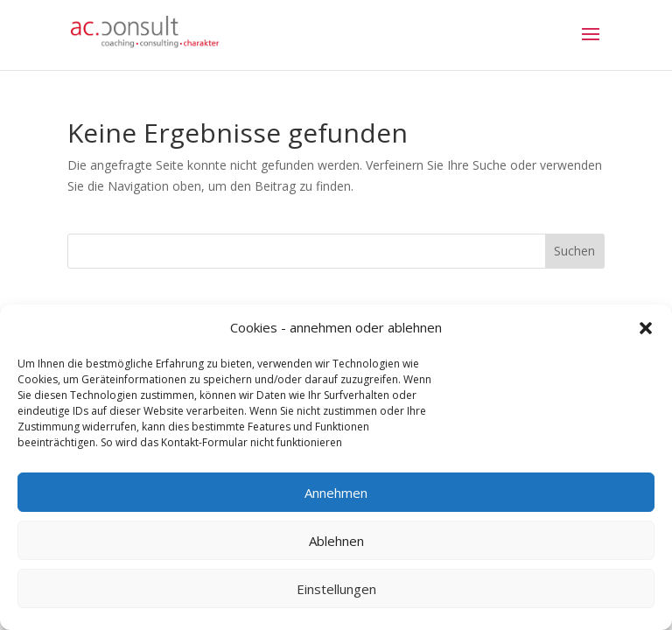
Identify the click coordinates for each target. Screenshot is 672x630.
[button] (646, 328)
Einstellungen (336, 589)
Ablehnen (336, 541)
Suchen (574, 251)
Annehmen (336, 493)
